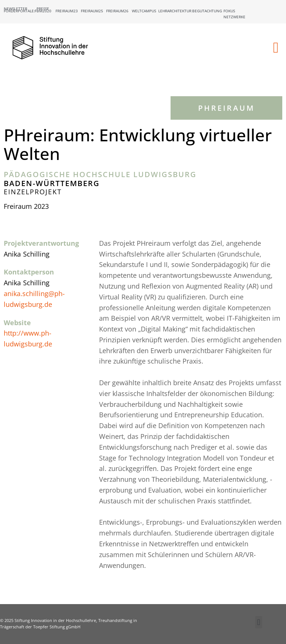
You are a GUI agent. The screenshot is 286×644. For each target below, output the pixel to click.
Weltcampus (144, 11)
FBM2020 (43, 11)
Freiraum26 (117, 11)
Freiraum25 (92, 11)
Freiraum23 (67, 11)
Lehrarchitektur (175, 11)
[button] (276, 48)
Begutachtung (207, 11)
